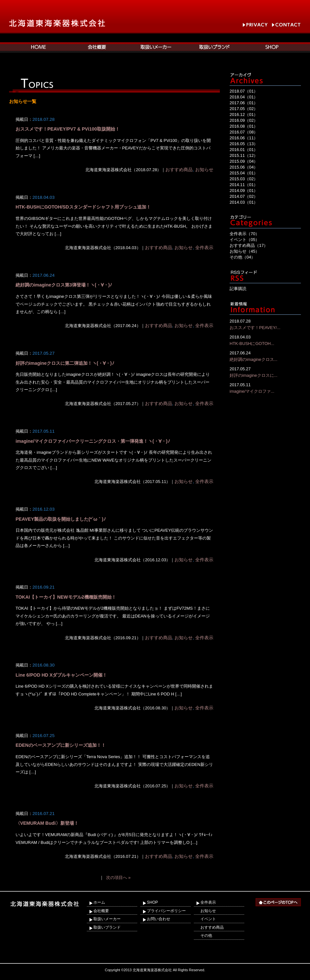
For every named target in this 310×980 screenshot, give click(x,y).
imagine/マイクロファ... (265, 388)
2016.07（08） (244, 132)
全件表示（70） (244, 234)
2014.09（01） (244, 191)
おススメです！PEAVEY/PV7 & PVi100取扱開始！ (68, 129)
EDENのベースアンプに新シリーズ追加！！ (61, 745)
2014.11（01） (244, 185)
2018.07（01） (244, 91)
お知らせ (204, 170)
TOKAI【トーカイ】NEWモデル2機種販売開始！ (66, 597)
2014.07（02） (244, 196)
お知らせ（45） (244, 251)
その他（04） (242, 257)
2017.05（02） (244, 109)
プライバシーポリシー (166, 911)
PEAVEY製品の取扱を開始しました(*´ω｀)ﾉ (61, 519)
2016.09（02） (244, 120)
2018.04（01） (244, 97)
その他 (206, 935)
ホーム (99, 902)
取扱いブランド (107, 927)
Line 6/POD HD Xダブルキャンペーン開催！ (61, 675)
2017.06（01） (244, 103)
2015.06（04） (244, 167)
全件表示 (204, 248)
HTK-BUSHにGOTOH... (265, 340)
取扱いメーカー (107, 919)
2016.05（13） (244, 144)
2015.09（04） (244, 161)
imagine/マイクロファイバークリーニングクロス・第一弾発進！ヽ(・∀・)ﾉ (93, 441)
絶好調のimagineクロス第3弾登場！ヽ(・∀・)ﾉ (64, 285)
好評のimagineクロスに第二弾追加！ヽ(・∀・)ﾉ (65, 363)
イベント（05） (244, 240)
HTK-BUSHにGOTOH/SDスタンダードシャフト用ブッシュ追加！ (83, 207)
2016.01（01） (244, 150)
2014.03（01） (244, 202)
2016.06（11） (244, 138)
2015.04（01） (244, 173)
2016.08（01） (244, 126)
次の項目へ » (118, 878)
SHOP (152, 902)
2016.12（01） (244, 115)
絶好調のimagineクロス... (265, 356)
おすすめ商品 (179, 170)
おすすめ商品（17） (249, 245)
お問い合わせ (159, 919)
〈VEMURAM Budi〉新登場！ (47, 823)
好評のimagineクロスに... (265, 372)
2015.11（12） (244, 155)
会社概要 (101, 911)
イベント (208, 919)
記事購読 (238, 289)
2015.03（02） (244, 179)
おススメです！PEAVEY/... (265, 324)
